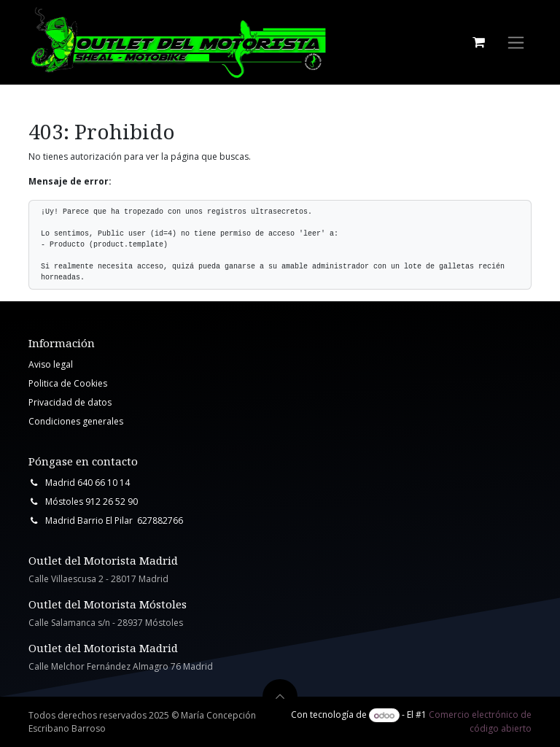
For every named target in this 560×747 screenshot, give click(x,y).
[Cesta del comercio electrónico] (478, 42)
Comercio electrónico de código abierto (480, 722)
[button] (280, 697)
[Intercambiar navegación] (516, 43)
